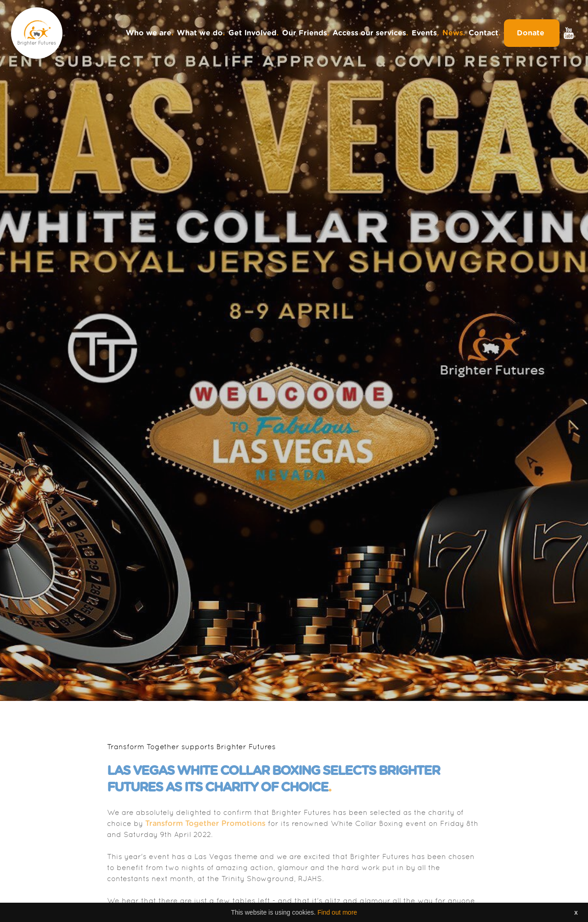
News (454, 33)
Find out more (337, 912)
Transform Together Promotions (205, 824)
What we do (201, 33)
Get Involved (254, 33)
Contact (485, 33)
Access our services (370, 33)
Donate (532, 33)
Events (425, 33)
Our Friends (306, 33)
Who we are (150, 33)
